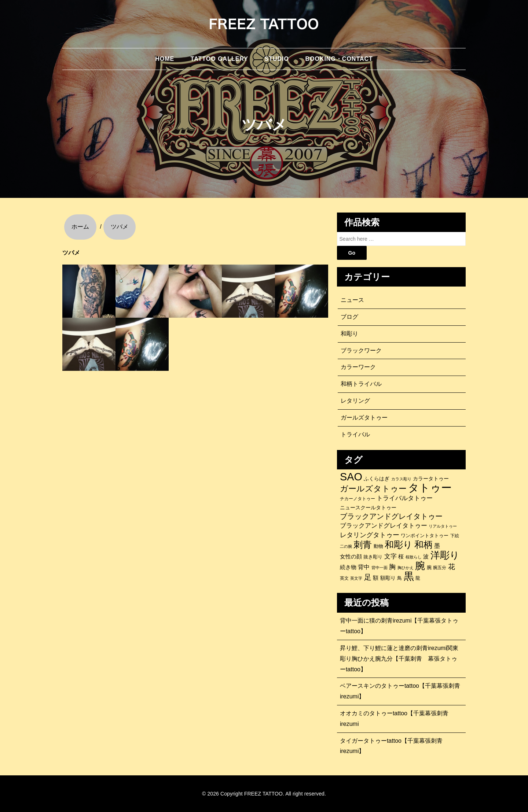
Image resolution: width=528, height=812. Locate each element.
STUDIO (276, 59)
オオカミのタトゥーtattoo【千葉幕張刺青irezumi (394, 719)
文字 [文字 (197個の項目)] (390, 556)
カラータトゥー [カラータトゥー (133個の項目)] (431, 479)
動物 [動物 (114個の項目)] (378, 546)
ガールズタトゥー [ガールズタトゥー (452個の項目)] (373, 489)
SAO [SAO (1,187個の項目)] (351, 477)
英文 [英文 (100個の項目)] (344, 578)
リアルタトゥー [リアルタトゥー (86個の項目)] (443, 526)
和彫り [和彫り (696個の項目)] (399, 545)
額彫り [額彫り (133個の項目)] (388, 578)
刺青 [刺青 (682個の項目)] (363, 545)
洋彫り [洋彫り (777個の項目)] (445, 555)
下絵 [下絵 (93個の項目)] (455, 536)
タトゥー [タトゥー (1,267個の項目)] (430, 488)
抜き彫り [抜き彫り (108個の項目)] (373, 557)
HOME (165, 59)
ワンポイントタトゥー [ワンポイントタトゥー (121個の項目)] (425, 536)
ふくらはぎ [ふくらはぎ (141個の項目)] (377, 479)
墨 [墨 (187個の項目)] (437, 546)
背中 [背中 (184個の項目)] (364, 567)
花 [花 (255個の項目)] (452, 567)
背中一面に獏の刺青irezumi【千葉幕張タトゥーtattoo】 (399, 626)
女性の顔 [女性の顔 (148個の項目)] (351, 557)
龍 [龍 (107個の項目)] (418, 578)
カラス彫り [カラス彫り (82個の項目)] (401, 479)
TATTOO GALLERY (219, 59)
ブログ (349, 317)
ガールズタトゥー (364, 418)
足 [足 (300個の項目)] (368, 577)
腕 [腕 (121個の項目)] (429, 567)
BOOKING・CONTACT (339, 59)
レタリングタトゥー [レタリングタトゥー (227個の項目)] (370, 535)
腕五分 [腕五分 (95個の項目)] (440, 567)
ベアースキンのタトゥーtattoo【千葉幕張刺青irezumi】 (400, 691)
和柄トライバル (361, 384)
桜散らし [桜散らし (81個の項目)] (414, 557)
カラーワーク (358, 367)
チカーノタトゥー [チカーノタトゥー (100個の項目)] (357, 499)
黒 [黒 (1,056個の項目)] (409, 576)
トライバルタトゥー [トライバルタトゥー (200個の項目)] (405, 498)
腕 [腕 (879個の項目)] (420, 566)
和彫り (349, 334)
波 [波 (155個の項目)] (426, 556)
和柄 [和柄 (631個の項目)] (423, 545)
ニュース (352, 300)
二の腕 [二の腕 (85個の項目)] (346, 546)
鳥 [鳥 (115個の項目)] (399, 578)
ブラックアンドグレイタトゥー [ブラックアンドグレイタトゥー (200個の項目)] (384, 526)
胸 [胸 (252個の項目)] (392, 567)
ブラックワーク (361, 350)
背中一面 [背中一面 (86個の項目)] (379, 568)
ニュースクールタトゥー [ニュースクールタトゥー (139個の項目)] (368, 507)
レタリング (355, 401)
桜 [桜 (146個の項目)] (401, 557)
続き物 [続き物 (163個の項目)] (348, 567)
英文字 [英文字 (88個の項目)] (356, 578)
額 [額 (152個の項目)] (376, 578)
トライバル (355, 434)
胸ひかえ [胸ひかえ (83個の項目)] (406, 568)
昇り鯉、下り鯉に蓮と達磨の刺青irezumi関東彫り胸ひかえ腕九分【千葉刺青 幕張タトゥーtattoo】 (399, 659)
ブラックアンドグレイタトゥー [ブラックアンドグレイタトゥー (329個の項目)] (391, 516)
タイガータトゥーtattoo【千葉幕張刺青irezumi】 (391, 746)
